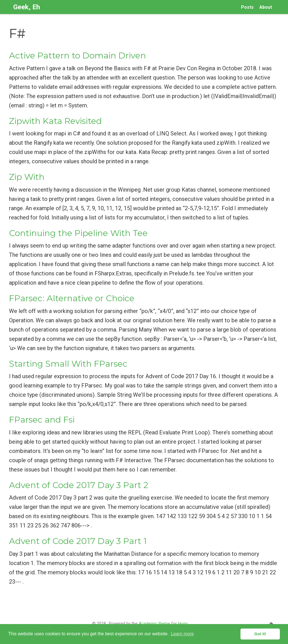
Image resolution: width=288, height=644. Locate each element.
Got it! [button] (260, 634)
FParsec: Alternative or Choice (72, 298)
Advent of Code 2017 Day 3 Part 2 (79, 485)
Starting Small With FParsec (68, 364)
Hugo (183, 623)
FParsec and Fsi (42, 420)
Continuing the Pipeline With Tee (78, 233)
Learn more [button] (182, 634)
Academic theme (154, 623)
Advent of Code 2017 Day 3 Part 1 (78, 541)
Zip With (27, 177)
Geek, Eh (27, 7)
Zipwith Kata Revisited (55, 121)
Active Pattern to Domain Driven (77, 55)
